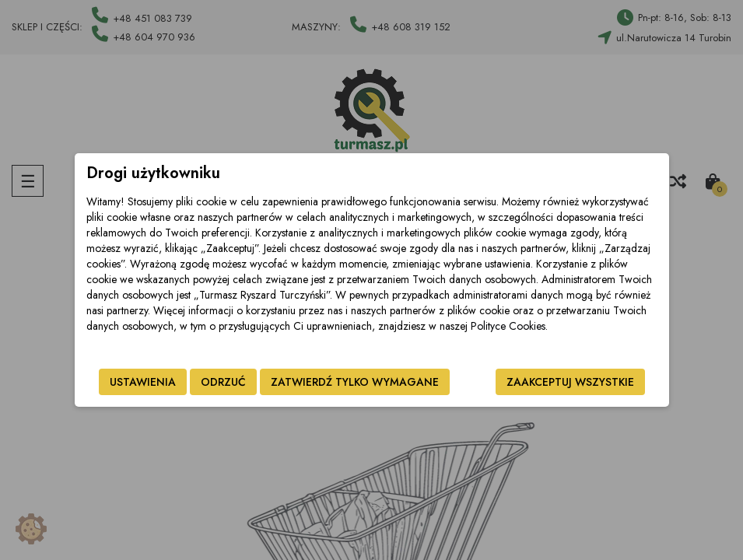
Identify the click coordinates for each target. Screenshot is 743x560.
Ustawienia (143, 382)
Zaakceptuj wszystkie (570, 382)
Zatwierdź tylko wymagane (355, 382)
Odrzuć (223, 382)
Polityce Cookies (508, 326)
